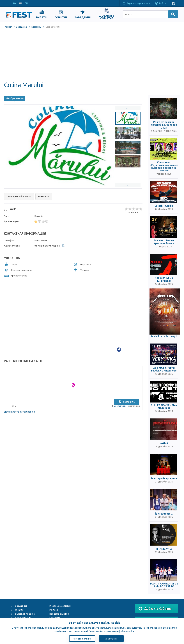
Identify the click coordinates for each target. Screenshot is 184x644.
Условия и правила (25, 614)
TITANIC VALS (164, 549)
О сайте (19, 610)
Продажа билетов (59, 614)
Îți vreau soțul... (164, 514)
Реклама (54, 610)
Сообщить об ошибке (19, 196)
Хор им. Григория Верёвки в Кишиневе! (164, 369)
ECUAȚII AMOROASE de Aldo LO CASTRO (164, 585)
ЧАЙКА (164, 443)
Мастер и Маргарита (164, 478)
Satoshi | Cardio (164, 206)
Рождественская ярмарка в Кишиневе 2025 (164, 125)
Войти (160, 4)
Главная (8, 27)
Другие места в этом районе (20, 412)
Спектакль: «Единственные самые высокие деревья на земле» (164, 166)
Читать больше (82, 639)
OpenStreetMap (121, 406)
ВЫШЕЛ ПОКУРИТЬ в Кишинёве (164, 407)
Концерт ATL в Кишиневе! (164, 279)
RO (14, 3)
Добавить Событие (155, 609)
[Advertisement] (92, 55)
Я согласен (111, 639)
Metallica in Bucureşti (164, 336)
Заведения (22, 27)
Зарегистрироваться (136, 4)
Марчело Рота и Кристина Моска (164, 242)
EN (26, 3)
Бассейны (36, 27)
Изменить (44, 196)
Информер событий (60, 606)
